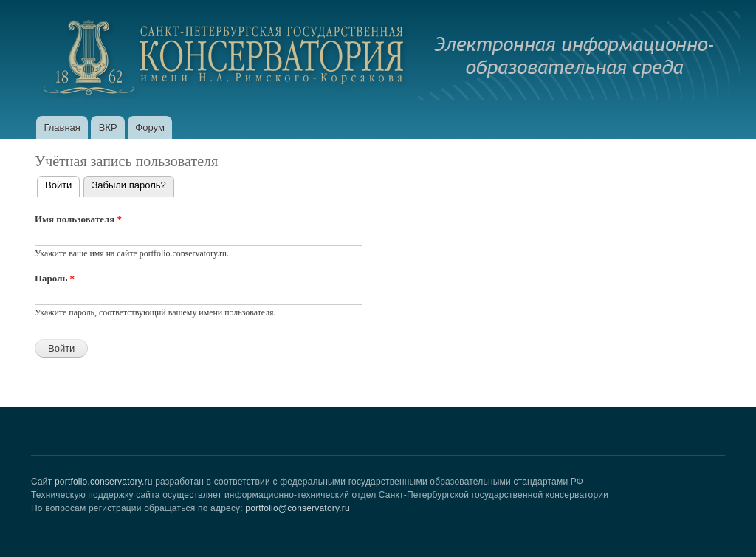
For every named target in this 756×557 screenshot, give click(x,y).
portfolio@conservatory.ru (298, 508)
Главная (62, 127)
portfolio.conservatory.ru (104, 482)
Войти (62, 184)
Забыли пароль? (128, 185)
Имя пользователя (78, 219)
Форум (150, 127)
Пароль (55, 278)
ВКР (108, 127)
